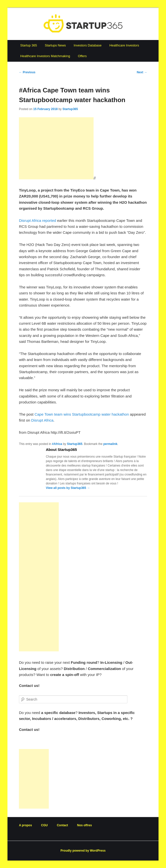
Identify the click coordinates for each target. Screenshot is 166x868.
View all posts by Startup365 (68, 488)
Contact (62, 825)
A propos (25, 825)
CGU (44, 825)
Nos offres (84, 825)
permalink (110, 444)
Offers (82, 56)
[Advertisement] (56, 148)
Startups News (55, 45)
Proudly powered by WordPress (83, 851)
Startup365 (70, 109)
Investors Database (88, 45)
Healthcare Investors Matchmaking (45, 56)
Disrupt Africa (42, 420)
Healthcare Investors (124, 45)
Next (142, 72)
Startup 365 (28, 45)
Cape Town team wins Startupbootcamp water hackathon (82, 414)
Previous (27, 72)
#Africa (57, 444)
